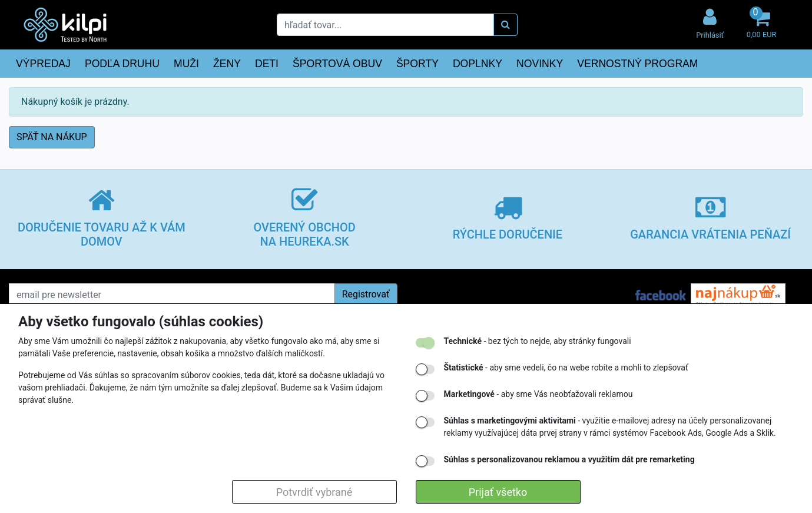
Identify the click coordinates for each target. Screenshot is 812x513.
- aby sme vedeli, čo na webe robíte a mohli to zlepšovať (566, 368)
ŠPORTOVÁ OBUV (337, 64)
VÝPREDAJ (43, 64)
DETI (267, 64)
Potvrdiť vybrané (314, 492)
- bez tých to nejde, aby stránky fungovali (538, 341)
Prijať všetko (498, 492)
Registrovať (366, 294)
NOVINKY (540, 64)
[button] (761, 24)
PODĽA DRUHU (122, 64)
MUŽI (186, 64)
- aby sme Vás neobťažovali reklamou (538, 394)
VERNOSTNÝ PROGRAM (637, 64)
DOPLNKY (478, 64)
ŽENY (227, 64)
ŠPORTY (417, 64)
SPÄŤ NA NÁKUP (52, 137)
